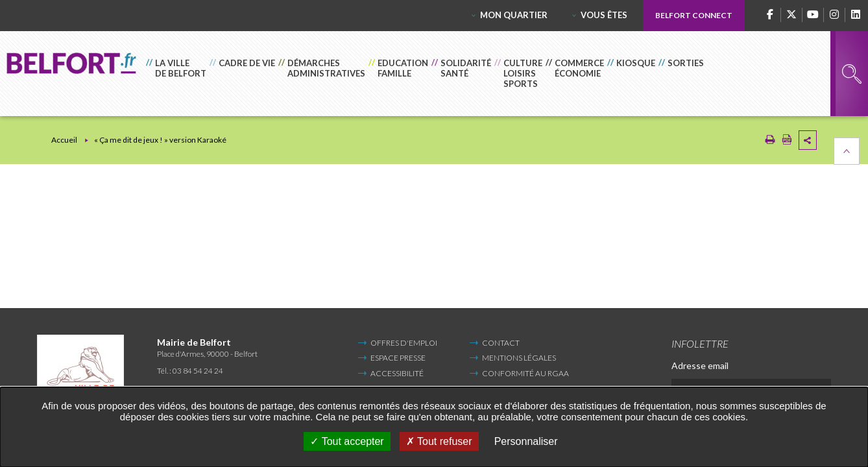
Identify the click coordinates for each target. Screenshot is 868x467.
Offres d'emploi (404, 343)
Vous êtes (604, 15)
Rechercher (852, 74)
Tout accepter (347, 441)
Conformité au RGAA (525, 373)
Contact (501, 343)
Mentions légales (519, 358)
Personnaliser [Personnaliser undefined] (526, 441)
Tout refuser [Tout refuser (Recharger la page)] (439, 441)
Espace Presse (398, 358)
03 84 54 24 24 (198, 371)
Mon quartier (514, 15)
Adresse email (700, 365)
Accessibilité (397, 373)
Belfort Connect (694, 15)
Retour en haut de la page (847, 151)
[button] (178, 74)
